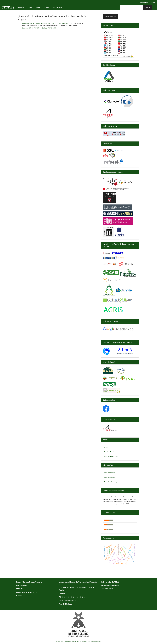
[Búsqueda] (131, 7)
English (107, 447)
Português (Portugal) (111, 457)
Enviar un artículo (110, 17)
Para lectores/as (110, 473)
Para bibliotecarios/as (111, 482)
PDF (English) (52, 28)
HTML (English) (42, 28)
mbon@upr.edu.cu (113, 585)
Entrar (153, 2)
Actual (31, 7)
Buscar (148, 7)
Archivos (46, 7)
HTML (31, 28)
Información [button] (57, 7)
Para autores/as (109, 477)
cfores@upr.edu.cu (70, 601)
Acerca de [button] (21, 7)
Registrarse (144, 2)
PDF (35, 28)
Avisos (38, 7)
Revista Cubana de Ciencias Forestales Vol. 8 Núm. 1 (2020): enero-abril (46, 23)
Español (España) (110, 452)
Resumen (25, 28)
